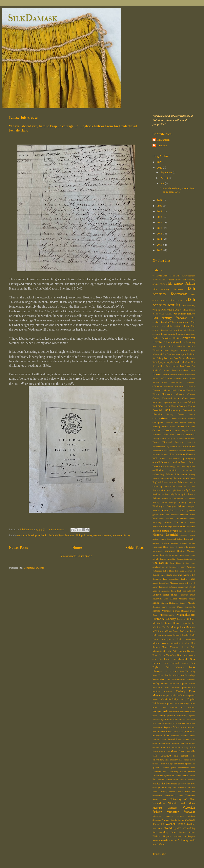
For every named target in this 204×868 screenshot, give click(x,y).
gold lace (164, 515)
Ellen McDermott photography (178, 459)
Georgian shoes (173, 510)
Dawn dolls (168, 435)
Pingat (187, 704)
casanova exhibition (174, 386)
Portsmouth (160, 711)
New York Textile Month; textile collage (174, 675)
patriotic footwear (163, 691)
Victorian (172, 808)
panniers (164, 684)
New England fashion (176, 663)
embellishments (161, 462)
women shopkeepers (184, 836)
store (193, 768)
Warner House (175, 824)
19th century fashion (184, 314)
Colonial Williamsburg (166, 410)
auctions (165, 350)
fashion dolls (172, 475)
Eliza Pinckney (177, 455)
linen (173, 591)
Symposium (169, 776)
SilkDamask (33, 18)
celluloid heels (170, 390)
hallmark (175, 515)
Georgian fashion (176, 506)
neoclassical (180, 659)
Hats (176, 523)
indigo (155, 555)
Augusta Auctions (180, 350)
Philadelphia (165, 699)
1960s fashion (165, 314)
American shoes (177, 342)
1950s (155, 314)
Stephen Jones (169, 768)
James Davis (183, 559)
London (191, 591)
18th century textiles (174, 302)
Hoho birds (169, 547)
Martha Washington (163, 611)
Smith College (166, 764)
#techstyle (157, 276)
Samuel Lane (174, 740)
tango (179, 776)
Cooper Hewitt (186, 414)
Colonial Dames (187, 406)
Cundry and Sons (186, 427)
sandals (186, 740)
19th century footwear (170, 318)
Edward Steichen (187, 451)
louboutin (183, 595)
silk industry (171, 760)
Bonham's (157, 370)
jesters (192, 559)
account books (160, 334)
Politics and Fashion (183, 707)
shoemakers (178, 751)
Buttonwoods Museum (183, 383)
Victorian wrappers (163, 816)
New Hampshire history (174, 669)
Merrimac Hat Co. (161, 627)
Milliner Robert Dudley (176, 631)
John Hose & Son (180, 563)
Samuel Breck (188, 736)
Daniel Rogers (181, 431)
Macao (174, 599)
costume (182, 419)
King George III (187, 571)
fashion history (188, 475)
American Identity (171, 338)
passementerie (189, 687)
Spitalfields (190, 764)
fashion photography (162, 479)
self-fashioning (188, 744)
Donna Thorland (162, 443)
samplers (175, 736)
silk (193, 751)
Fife (193, 486)
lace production (171, 579)
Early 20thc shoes (172, 447)
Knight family (159, 575)
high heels (173, 527)
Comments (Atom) (34, 568)
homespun (170, 551)
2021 (160, 200)
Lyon (166, 599)
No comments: (57, 529)
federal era (183, 483)
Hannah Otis (172, 519)
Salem (167, 736)
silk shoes (184, 760)
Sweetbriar (158, 776)
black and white (182, 362)
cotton (183, 423)
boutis (155, 379)
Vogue (181, 820)
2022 (160, 168)
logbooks (43, 535)
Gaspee (164, 503)
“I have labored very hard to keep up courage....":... (177, 190)
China (185, 399)
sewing (156, 747)
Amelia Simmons (177, 334)
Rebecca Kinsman (173, 724)
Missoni (177, 635)
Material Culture (186, 619)
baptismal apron (179, 354)
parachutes (157, 687)
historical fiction (175, 539)
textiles (156, 784)
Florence (181, 490)
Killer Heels (169, 571)
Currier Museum (162, 431)
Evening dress (174, 466)
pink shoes (159, 707)
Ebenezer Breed (160, 451)
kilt (177, 571)
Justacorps (157, 571)
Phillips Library (84, 535)
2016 (160, 228)
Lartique (183, 583)
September (167, 172)
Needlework (165, 659)
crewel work (168, 427)
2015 (160, 234)
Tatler (192, 776)
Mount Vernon (161, 643)
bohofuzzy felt (188, 366)
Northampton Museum (184, 680)
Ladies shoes (188, 579)
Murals (165, 647)
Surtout (192, 772)
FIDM (187, 486)
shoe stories (165, 751)
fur (186, 499)
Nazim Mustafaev (167, 655)
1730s (166, 276)
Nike (168, 680)
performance (183, 695)
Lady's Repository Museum (165, 583)
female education (173, 486)
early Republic (188, 447)
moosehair (190, 639)
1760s (172, 276)
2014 (160, 239)
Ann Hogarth (159, 346)
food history (158, 494)
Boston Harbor (170, 375)
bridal (163, 379)
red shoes (191, 724)
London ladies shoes (165, 595)
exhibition (158, 470)
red (184, 724)
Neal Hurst (183, 655)
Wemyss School (187, 832)
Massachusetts (167, 615)
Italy (174, 559)
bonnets (167, 370)
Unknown (162, 146)
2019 (160, 211)
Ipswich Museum (169, 555)
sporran (156, 768)
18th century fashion (181, 284)
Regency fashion (172, 727)
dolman (192, 439)
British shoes (189, 379)
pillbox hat (172, 704)
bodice (175, 366)
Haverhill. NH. (160, 527)
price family (159, 716)
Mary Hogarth (182, 611)
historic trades (159, 539)
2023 (160, 162)
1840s (178, 280)
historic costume (187, 527)
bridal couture (174, 379)
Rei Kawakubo (188, 727)
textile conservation (168, 780)
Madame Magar (187, 599)
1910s (163, 310)
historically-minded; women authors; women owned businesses (174, 543)
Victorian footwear (181, 812)
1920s (169, 310)
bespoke (170, 362)
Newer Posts (18, 548)
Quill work (167, 720)
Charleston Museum (173, 394)
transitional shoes (174, 796)
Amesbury (190, 342)
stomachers (183, 768)
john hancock (160, 563)
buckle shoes (160, 383)
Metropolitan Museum (183, 627)
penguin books (169, 695)
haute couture (188, 523)
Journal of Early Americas (182, 567)
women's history (121, 535)
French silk (167, 499)
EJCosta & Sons (160, 455)
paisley (156, 684)
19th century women (180, 322)
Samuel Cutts (159, 740)
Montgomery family (172, 639)
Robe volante (159, 732)
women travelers (102, 535)
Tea (154, 780)
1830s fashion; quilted (163, 280)
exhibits (174, 470)
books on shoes (180, 370)
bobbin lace (164, 366)
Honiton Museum (186, 551)
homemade (158, 551)
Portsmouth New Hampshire (182, 712)
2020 (160, 206)
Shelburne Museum (170, 747)
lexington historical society (172, 587)
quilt (175, 720)
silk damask (181, 756)
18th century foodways (168, 289)
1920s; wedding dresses (184, 310)
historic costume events (165, 531)
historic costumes (187, 531)
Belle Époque (159, 362)
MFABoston (158, 631)
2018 (160, 217)
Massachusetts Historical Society (174, 617)
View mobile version (76, 556)
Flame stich (158, 490)
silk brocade (162, 756)
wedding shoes (168, 832)
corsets (173, 419)
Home (77, 548)
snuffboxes (179, 764)
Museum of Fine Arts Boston (169, 651)
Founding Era (181, 494)
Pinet (181, 704)
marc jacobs (168, 607)
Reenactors (158, 727)
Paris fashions (172, 687)
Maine (156, 603)
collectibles (182, 403)
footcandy (169, 494)
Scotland (176, 744)
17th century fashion (185, 276)
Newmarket (158, 680)
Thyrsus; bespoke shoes (171, 792)
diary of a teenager (177, 439)
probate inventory (177, 716)
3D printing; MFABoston (182, 330)
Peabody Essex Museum (62, 535)
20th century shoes (178, 326)
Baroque (168, 358)
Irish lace (184, 555)
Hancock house (188, 515)
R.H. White (158, 724)
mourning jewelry (180, 643)
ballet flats (166, 354)
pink (193, 704)
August (164, 178)
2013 (160, 245)
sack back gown (182, 732)
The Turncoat (179, 788)
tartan (185, 776)
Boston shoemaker (186, 375)
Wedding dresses (175, 828)
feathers (173, 483)
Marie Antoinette (186, 607)
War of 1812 (158, 824)
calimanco (157, 386)
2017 (160, 222)
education (173, 451)
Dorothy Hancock (185, 443)
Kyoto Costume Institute (179, 575)
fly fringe (190, 490)
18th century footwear (174, 291)
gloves (155, 515)
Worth (162, 844)
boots (193, 370)
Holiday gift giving (185, 547)
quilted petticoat (187, 720)
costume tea (172, 423)
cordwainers (161, 418)
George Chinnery (178, 503)
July (163, 183)
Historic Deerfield (165, 535)
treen (164, 800)
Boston (157, 374)
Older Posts (135, 548)
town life (190, 792)
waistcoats (190, 820)
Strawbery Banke (177, 772)
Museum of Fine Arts (183, 647)
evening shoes (188, 466)
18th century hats (178, 300)
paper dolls (175, 684)
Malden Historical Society (173, 603)
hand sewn (158, 519)
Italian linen (166, 559)
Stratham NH (159, 772)
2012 (160, 250)
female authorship (27, 535)
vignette (181, 816)
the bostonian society (173, 784)
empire (162, 466)
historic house (188, 535)
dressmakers (158, 447)
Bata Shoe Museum (184, 358)
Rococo (170, 732)
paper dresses (189, 684)
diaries (163, 439)
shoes (188, 751)
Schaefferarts (165, 744)
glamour (191, 511)
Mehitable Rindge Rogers (166, 623)
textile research (187, 780)
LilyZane (165, 591)
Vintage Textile (169, 820)
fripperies (179, 499)
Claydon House (169, 403)
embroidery (179, 462)
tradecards (157, 796)
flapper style (170, 490)
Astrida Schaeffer (177, 346)
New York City (187, 671)
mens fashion (188, 623)
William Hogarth (162, 836)
